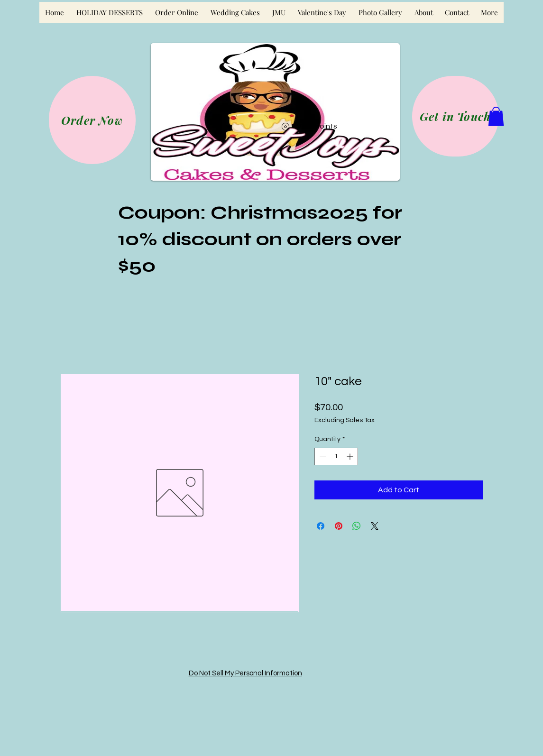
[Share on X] (375, 526)
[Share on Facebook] (321, 526)
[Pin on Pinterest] (339, 526)
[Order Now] (92, 120)
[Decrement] (322, 456)
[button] (496, 116)
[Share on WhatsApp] (357, 526)
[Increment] (351, 456)
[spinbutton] (336, 456)
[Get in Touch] (456, 116)
